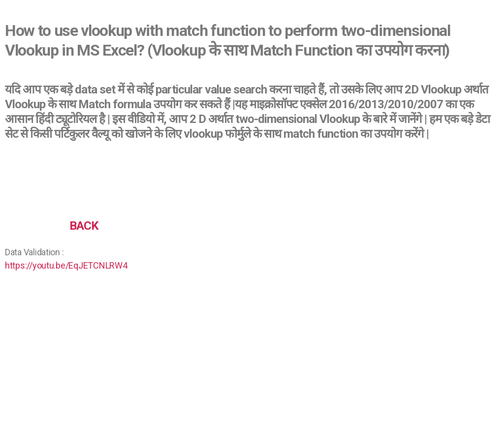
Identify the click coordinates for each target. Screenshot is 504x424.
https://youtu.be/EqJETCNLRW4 (66, 265)
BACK (84, 226)
